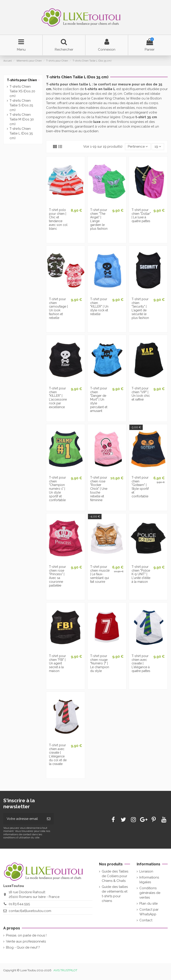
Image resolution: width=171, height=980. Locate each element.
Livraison (146, 871)
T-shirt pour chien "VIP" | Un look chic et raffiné (141, 394)
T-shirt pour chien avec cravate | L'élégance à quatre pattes (141, 663)
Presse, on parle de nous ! (26, 935)
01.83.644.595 (19, 904)
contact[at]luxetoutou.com (30, 911)
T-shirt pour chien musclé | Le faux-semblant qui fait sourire (100, 574)
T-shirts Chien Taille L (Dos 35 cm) (21, 133)
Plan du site (149, 904)
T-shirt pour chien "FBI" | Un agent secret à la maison (57, 663)
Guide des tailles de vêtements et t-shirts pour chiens (115, 894)
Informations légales (149, 880)
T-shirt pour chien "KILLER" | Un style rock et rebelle (99, 307)
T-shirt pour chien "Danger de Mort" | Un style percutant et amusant (99, 400)
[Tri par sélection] (138, 147)
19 (158, 147)
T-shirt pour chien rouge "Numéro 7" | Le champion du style (100, 663)
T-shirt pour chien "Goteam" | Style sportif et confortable (140, 487)
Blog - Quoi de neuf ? (23, 947)
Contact (146, 920)
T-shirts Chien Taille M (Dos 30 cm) (22, 119)
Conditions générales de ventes (150, 893)
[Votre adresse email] (23, 819)
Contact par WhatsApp (149, 912)
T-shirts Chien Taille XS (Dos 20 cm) (22, 91)
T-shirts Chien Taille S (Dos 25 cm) (21, 105)
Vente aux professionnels (26, 941)
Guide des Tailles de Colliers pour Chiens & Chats (115, 876)
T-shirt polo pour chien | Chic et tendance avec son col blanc (58, 219)
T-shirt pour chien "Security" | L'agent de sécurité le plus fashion (140, 308)
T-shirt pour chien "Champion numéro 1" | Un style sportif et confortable (57, 489)
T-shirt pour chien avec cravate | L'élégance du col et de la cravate (58, 755)
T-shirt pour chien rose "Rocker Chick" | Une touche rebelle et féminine (99, 489)
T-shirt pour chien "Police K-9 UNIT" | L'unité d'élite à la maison (141, 574)
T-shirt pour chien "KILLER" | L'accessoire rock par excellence (58, 398)
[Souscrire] (49, 819)
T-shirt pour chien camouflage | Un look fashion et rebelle (58, 308)
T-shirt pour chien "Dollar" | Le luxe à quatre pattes (141, 215)
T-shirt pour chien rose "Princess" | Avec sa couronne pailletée (57, 576)
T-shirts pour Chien (22, 80)
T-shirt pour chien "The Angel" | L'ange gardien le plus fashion (99, 219)
